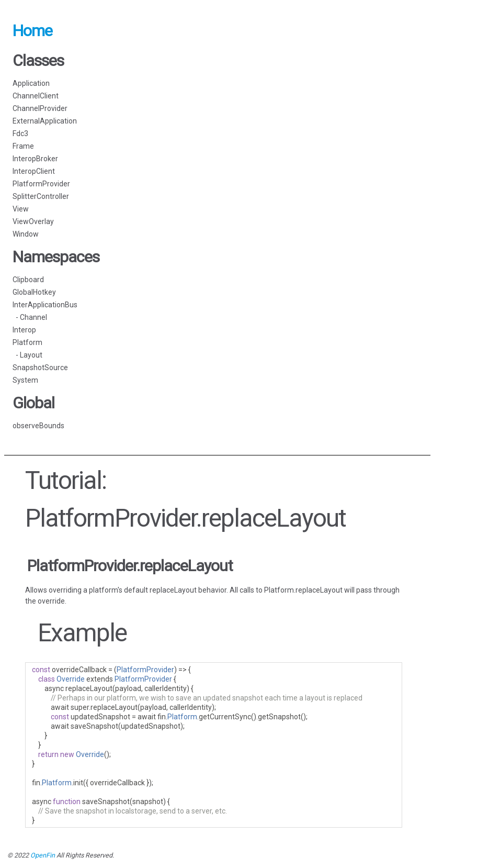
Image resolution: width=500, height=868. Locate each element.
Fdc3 (20, 133)
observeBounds (38, 426)
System (25, 380)
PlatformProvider (41, 184)
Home (32, 31)
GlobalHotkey (34, 292)
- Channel (30, 317)
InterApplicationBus (45, 305)
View (21, 209)
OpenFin (43, 855)
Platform (27, 342)
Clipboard (28, 280)
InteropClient (34, 171)
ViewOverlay (33, 221)
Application (31, 83)
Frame (23, 146)
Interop (24, 330)
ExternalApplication (45, 121)
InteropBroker (35, 159)
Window (26, 234)
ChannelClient (36, 96)
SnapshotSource (40, 368)
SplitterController (41, 196)
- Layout (27, 355)
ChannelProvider (40, 108)
